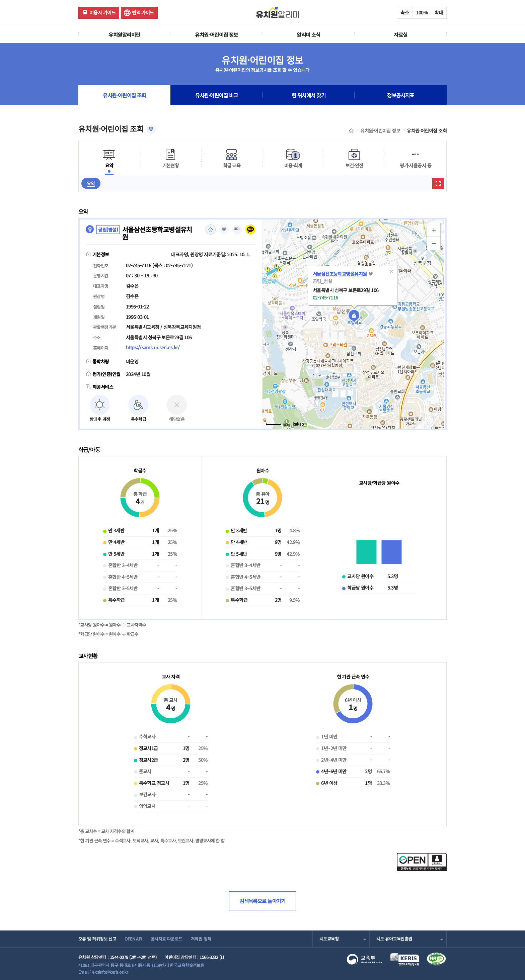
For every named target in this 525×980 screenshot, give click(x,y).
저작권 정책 (201, 939)
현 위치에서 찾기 (309, 95)
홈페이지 (211, 230)
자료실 (400, 34)
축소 (405, 12)
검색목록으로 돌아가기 (262, 901)
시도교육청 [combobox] (329, 939)
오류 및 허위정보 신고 (97, 939)
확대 (439, 12)
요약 (91, 183)
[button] (392, 272)
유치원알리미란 (124, 34)
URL (237, 229)
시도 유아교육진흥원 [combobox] (394, 939)
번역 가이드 (143, 12)
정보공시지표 (401, 95)
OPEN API (133, 939)
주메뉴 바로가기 (0, 0)
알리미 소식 (309, 34)
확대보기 (438, 183)
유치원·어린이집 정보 (216, 34)
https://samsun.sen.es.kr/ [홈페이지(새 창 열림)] (153, 347)
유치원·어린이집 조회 (124, 95)
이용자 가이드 (102, 12)
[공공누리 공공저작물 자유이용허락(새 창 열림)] (422, 869)
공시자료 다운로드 (167, 939)
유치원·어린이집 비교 (217, 95)
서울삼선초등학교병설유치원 (340, 274)
